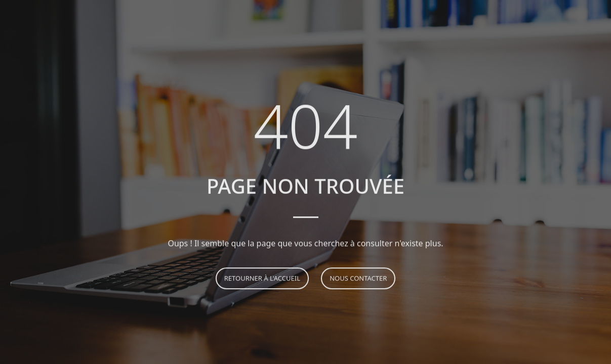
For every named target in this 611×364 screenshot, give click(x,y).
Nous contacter (358, 279)
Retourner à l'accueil (262, 279)
